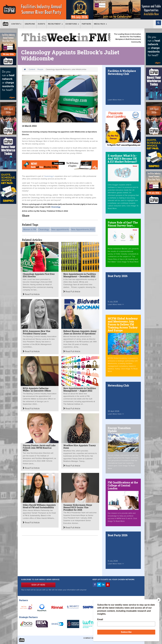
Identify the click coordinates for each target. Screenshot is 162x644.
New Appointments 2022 (83, 229)
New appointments (60, 229)
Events (41, 24)
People (40, 69)
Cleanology (56, 207)
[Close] (159, 600)
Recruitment (55, 24)
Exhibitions (72, 24)
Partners (86, 24)
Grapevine (30, 24)
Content (17, 24)
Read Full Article (31, 294)
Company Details (90, 638)
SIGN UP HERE (38, 585)
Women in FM (30, 229)
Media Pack (100, 24)
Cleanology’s (49, 176)
